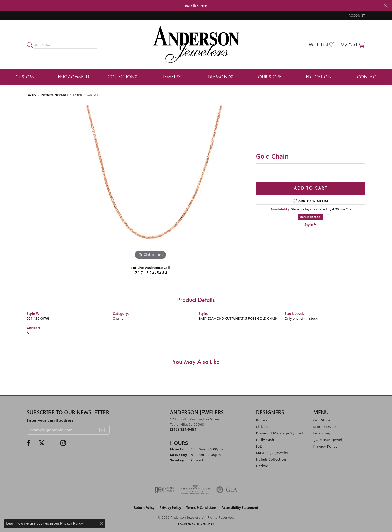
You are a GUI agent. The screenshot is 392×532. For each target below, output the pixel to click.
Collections (123, 77)
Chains (77, 95)
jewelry (32, 95)
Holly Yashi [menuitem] (266, 440)
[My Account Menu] (357, 16)
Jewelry (172, 77)
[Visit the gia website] (227, 490)
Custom (25, 77)
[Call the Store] (183, 429)
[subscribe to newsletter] (102, 430)
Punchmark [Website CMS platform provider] (205, 524)
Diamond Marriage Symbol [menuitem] (280, 433)
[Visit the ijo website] (164, 490)
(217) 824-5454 (150, 273)
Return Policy (144, 508)
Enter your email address (50, 420)
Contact (367, 77)
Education (319, 77)
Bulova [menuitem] (262, 420)
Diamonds (221, 77)
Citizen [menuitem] (262, 427)
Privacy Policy (325, 446)
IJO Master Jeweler (330, 440)
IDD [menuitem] (259, 446)
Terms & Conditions (201, 508)
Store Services (326, 427)
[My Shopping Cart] (353, 45)
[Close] (386, 6)
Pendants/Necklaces (55, 95)
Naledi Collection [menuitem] (271, 459)
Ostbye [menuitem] (262, 466)
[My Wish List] (322, 45)
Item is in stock (311, 217)
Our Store (270, 77)
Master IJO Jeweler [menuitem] (272, 453)
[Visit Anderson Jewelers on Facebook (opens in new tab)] (29, 443)
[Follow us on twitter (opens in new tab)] (42, 443)
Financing (322, 433)
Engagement (74, 77)
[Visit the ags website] (195, 490)
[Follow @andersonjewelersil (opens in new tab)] (63, 443)
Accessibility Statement (240, 508)
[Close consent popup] (101, 524)
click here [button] (199, 5)
